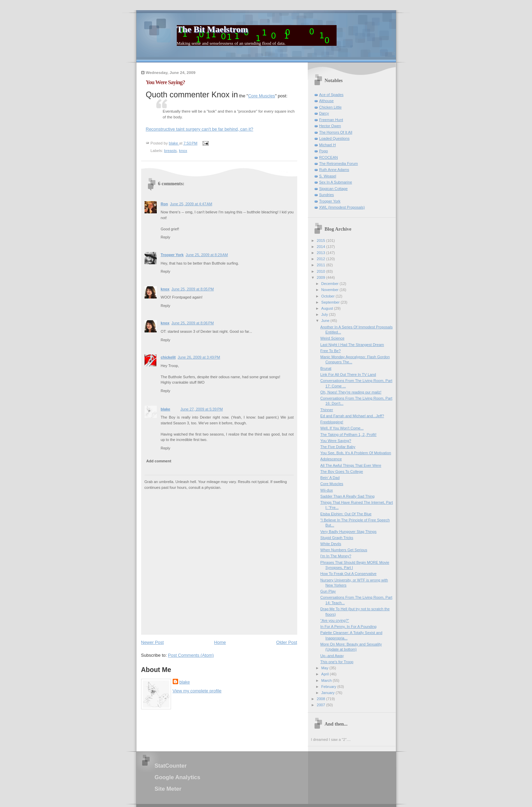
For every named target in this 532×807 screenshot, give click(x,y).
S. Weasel (328, 176)
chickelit (168, 357)
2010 (322, 271)
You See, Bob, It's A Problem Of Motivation (356, 453)
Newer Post (153, 642)
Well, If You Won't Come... (342, 428)
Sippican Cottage (334, 189)
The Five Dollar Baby (338, 447)
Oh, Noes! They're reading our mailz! (351, 392)
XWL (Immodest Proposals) (342, 207)
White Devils (331, 544)
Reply (166, 237)
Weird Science (332, 338)
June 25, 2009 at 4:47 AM (191, 204)
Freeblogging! (332, 422)
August (328, 308)
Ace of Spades (331, 95)
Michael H (328, 145)
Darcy (324, 113)
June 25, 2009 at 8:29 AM (207, 255)
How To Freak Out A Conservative (348, 574)
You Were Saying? (336, 441)
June (326, 321)
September (331, 302)
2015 (322, 241)
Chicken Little (330, 107)
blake (166, 409)
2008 (322, 699)
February (329, 687)
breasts (171, 151)
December (330, 284)
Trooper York (172, 255)
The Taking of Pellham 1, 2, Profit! (348, 435)
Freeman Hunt (331, 120)
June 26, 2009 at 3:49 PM (199, 357)
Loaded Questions (335, 138)
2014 (322, 247)
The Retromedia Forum (339, 164)
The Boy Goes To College (342, 472)
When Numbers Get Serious (344, 550)
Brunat (326, 368)
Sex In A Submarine (336, 182)
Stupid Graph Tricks (337, 538)
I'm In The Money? (336, 556)
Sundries (327, 195)
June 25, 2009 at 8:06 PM (193, 323)
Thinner (327, 410)
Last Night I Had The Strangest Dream (352, 345)
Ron (164, 204)
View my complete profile (197, 691)
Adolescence (331, 459)
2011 (322, 265)
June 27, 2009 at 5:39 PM (202, 409)
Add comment (159, 461)
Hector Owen (330, 126)
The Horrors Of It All (336, 132)
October (328, 296)
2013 (322, 253)
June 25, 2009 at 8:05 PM (193, 289)
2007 (322, 705)
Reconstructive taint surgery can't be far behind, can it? (200, 129)
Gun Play (328, 591)
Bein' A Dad (330, 478)
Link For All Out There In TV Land (348, 374)
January (328, 693)
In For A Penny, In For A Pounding (348, 627)
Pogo (324, 151)
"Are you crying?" (335, 620)
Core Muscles (261, 96)
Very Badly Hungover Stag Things (348, 532)
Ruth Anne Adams (334, 170)
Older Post (287, 642)
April (326, 674)
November (330, 290)
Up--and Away (332, 656)
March (327, 680)
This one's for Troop (337, 662)
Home (220, 642)
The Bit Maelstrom (212, 29)
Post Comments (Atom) (191, 655)
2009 (322, 277)
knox (183, 151)
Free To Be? (330, 351)
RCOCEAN (329, 157)
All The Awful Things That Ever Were (351, 465)
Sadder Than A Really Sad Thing (347, 496)
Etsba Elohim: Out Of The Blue (346, 514)
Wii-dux (327, 490)
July (325, 314)
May (325, 668)
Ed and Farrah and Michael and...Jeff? (352, 416)
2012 (322, 259)
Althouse (327, 101)
